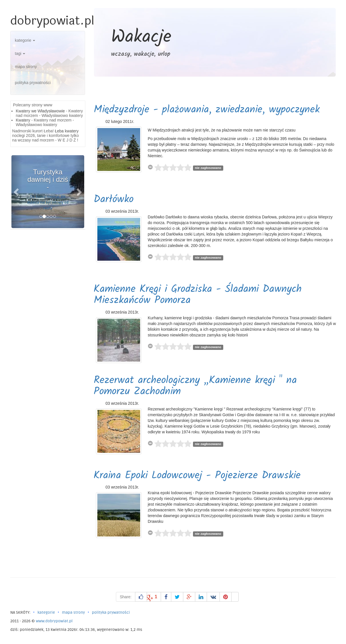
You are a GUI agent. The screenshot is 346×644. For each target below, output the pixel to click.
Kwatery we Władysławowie (40, 111)
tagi (20, 53)
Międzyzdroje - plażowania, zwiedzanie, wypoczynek (207, 110)
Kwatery (23, 120)
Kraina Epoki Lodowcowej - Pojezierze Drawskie (197, 476)
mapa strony (26, 67)
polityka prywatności (33, 83)
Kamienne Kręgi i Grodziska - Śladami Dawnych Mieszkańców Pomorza (198, 295)
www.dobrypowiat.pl (54, 621)
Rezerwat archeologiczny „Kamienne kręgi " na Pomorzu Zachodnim (195, 386)
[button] (17, 192)
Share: (125, 597)
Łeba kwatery (67, 131)
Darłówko (114, 200)
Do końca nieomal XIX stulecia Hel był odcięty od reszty (48, 202)
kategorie (25, 40)
